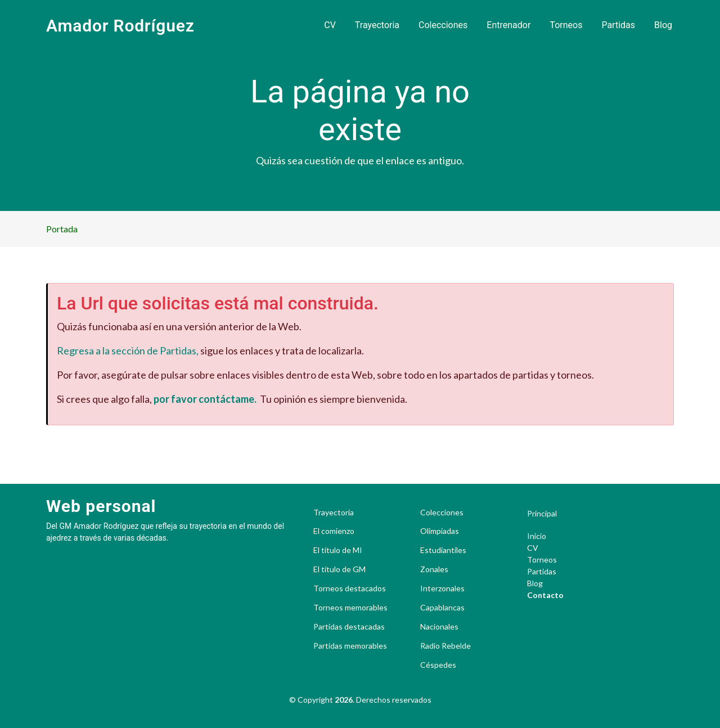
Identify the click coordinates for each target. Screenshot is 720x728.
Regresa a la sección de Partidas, (128, 350)
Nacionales (439, 627)
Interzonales (442, 588)
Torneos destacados (350, 588)
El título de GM (339, 569)
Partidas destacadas (349, 627)
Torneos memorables (350, 608)
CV (330, 25)
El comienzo (334, 531)
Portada (62, 229)
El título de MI (338, 550)
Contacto (545, 595)
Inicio (537, 536)
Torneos (566, 25)
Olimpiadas (440, 531)
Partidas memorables (350, 646)
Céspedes (438, 665)
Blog (663, 25)
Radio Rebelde (445, 646)
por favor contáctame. (205, 399)
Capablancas (442, 608)
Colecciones (443, 25)
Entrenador (508, 25)
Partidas (618, 25)
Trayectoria (377, 25)
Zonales (434, 569)
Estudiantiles (443, 550)
